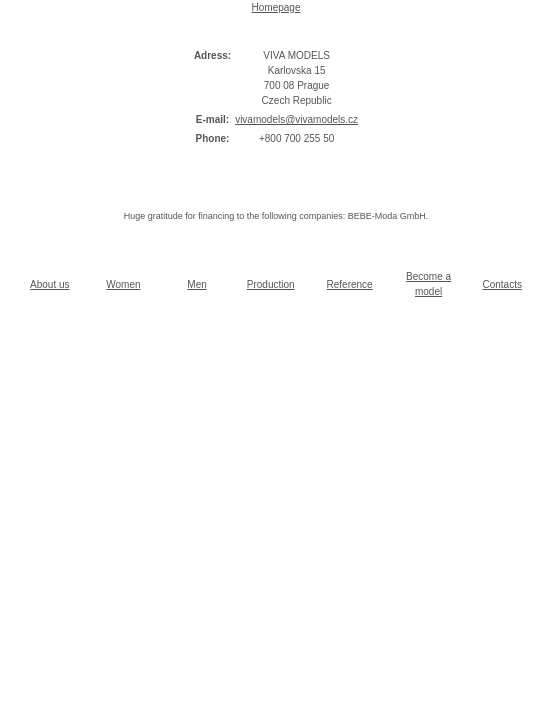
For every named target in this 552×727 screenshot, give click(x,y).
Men (196, 284)
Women (123, 284)
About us (49, 284)
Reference (350, 284)
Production (271, 284)
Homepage (276, 7)
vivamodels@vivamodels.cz (296, 119)
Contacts (501, 284)
